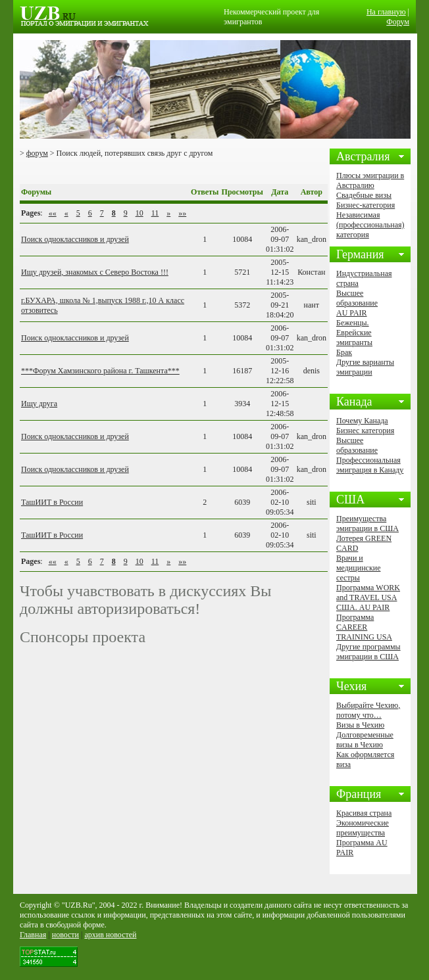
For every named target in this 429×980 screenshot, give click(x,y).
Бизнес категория (365, 431)
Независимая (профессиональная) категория (370, 225)
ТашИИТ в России (52, 502)
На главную (386, 12)
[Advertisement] (174, 171)
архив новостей (110, 935)
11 (155, 213)
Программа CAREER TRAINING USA (364, 627)
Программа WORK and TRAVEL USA (368, 593)
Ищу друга (39, 404)
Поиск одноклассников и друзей (75, 239)
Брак (344, 352)
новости (65, 935)
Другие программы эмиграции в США (368, 652)
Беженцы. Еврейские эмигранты (354, 333)
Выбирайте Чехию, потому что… (368, 710)
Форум (398, 22)
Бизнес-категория (366, 205)
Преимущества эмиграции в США (367, 524)
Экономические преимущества (363, 828)
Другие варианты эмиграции (365, 367)
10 (139, 213)
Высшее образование (357, 298)
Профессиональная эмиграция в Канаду (370, 465)
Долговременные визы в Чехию (365, 740)
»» (182, 213)
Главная (33, 935)
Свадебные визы (364, 195)
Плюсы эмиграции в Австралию (370, 180)
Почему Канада (362, 421)
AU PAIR (352, 313)
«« (53, 213)
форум (37, 153)
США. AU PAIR (363, 607)
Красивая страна (364, 813)
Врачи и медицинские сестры (358, 568)
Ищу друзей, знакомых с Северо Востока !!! (95, 272)
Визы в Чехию (360, 725)
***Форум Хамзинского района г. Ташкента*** (100, 371)
